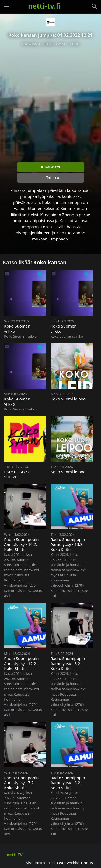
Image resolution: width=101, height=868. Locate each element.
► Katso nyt (51, 167)
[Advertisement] (50, 102)
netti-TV (15, 855)
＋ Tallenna (51, 178)
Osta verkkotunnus (75, 863)
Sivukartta (35, 863)
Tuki (51, 863)
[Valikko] (6, 6)
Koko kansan (50, 262)
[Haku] (95, 6)
